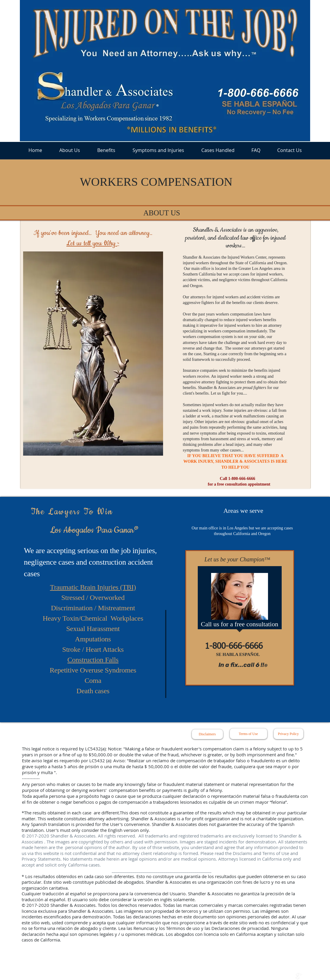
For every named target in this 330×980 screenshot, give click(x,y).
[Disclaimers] (207, 734)
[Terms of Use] (248, 734)
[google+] (299, 976)
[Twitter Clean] (288, 976)
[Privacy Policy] (288, 734)
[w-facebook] (278, 976)
